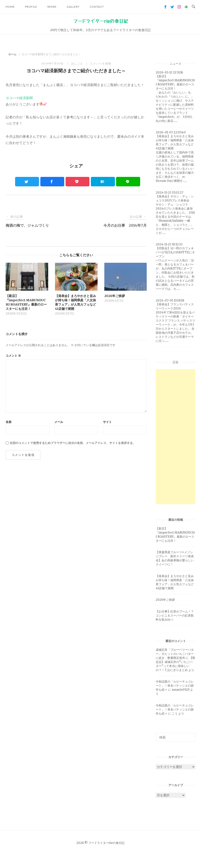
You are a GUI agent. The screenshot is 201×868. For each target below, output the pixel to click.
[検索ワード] (176, 737)
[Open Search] (193, 7)
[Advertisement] (176, 437)
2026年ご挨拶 (165, 600)
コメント (13, 356)
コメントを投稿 (101, 63)
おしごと (77, 63)
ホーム (12, 54)
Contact (97, 7)
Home (10, 7)
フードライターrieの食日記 (100, 21)
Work (52, 7)
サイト (107, 422)
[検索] (190, 735)
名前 (9, 422)
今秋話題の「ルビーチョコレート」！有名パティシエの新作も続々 (175, 686)
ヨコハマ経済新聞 (19, 98)
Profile (31, 7)
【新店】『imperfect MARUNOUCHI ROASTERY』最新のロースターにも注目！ (175, 535)
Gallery (73, 7)
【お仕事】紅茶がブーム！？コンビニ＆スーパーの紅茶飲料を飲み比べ (175, 616)
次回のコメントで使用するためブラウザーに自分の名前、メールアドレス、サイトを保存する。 (73, 443)
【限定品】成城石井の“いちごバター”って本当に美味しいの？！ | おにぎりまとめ (175, 664)
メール (59, 422)
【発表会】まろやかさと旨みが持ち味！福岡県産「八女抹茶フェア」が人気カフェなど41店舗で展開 (175, 582)
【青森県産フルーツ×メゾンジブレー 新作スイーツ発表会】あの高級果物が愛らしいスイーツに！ (175, 558)
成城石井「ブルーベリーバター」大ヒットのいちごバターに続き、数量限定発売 (175, 654)
